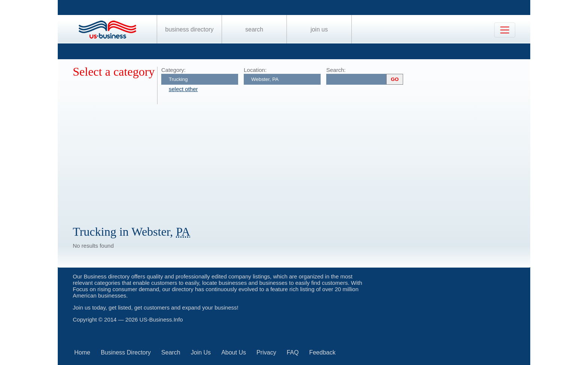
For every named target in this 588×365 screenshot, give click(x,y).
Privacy (266, 352)
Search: (336, 70)
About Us (234, 352)
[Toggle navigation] (505, 30)
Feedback (322, 352)
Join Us (319, 29)
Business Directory (190, 29)
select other (183, 89)
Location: (255, 70)
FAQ (292, 352)
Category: (173, 70)
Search (254, 29)
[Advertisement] (298, 160)
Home (82, 352)
